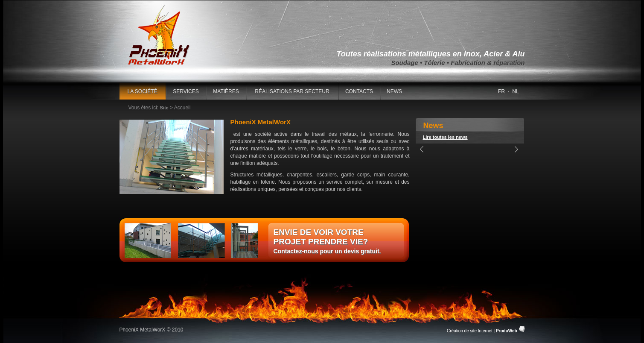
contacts (359, 91)
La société (142, 91)
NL (515, 91)
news (394, 91)
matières (226, 91)
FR (501, 91)
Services (186, 91)
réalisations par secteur (292, 91)
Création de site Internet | (482, 331)
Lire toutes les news (445, 137)
